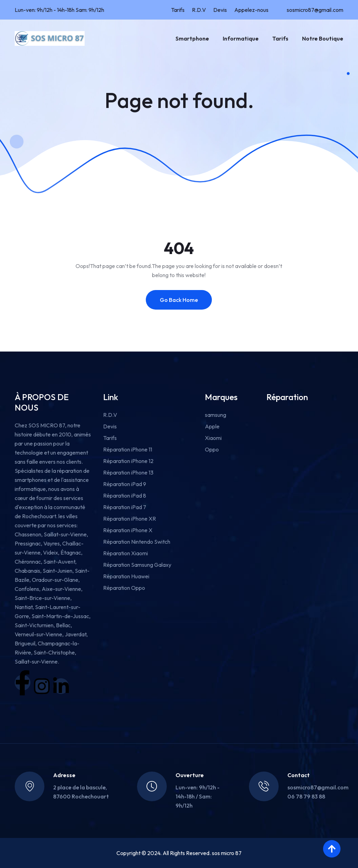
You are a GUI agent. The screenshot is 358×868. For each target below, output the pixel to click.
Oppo (212, 449)
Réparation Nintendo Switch (137, 542)
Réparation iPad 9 (125, 484)
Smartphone (192, 38)
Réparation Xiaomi (126, 553)
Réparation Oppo (124, 588)
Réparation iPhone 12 (128, 461)
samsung (216, 415)
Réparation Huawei (126, 576)
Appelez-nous (251, 10)
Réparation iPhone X (128, 530)
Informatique (241, 38)
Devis (220, 10)
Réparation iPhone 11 (128, 449)
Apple (212, 426)
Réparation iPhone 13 (128, 472)
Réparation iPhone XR (130, 519)
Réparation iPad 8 (125, 496)
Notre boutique (323, 38)
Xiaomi (213, 438)
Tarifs (178, 10)
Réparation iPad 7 (125, 507)
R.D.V (199, 10)
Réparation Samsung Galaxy (137, 565)
